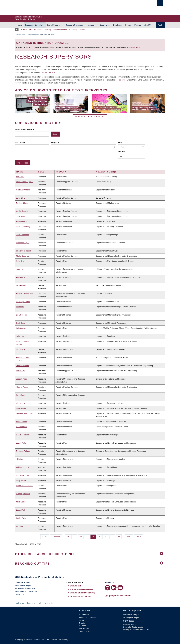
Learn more (47, 73)
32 (107, 536)
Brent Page (21, 395)
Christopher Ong (23, 226)
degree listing (121, 80)
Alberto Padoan (23, 387)
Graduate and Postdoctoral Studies (90, 577)
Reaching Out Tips (77, 30)
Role (120, 142)
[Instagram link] (108, 588)
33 (113, 536)
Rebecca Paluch (23, 451)
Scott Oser (21, 323)
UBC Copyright (51, 640)
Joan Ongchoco (23, 235)
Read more (133, 47)
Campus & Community (74, 25)
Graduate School (20, 34)
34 (120, 536)
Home (19, 25)
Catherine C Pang (24, 475)
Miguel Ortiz (21, 285)
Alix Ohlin (20, 177)
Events (82, 623)
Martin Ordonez (23, 256)
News (81, 620)
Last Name (20, 142)
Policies (138, 25)
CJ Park (19, 526)
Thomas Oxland (23, 366)
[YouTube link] (120, 588)
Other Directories (60, 30)
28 (82, 536)
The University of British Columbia (20, 8)
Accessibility (64, 640)
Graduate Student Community (82, 593)
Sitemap (32, 603)
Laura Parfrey (22, 510)
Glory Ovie (21, 349)
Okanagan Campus (131, 617)
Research (48, 603)
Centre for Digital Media (133, 627)
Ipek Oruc (20, 307)
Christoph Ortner (23, 302)
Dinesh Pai (21, 403)
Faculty (61, 172)
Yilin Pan (20, 459)
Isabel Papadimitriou (25, 486)
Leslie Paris (21, 518)
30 (94, 536)
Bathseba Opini (23, 243)
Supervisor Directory (43, 30)
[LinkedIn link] (114, 588)
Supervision (105, 25)
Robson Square (130, 624)
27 (75, 536)
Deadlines (117, 25)
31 (101, 536)
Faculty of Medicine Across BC (136, 630)
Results (121, 152)
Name (20, 172)
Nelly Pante (21, 480)
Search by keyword (24, 129)
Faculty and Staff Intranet (80, 596)
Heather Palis (22, 427)
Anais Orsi (20, 277)
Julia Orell (20, 261)
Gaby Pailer (21, 408)
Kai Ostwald (21, 328)
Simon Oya (21, 371)
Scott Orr (20, 269)
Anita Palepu (21, 422)
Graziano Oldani (23, 190)
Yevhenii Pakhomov (24, 413)
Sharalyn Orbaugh (24, 251)
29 (88, 536)
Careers (82, 626)
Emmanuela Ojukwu (24, 182)
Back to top (21, 603)
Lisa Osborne (22, 315)
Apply (160, 25)
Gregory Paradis (23, 494)
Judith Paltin (21, 443)
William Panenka (23, 467)
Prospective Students (33, 25)
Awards (91, 25)
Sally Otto (20, 336)
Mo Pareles (21, 502)
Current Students (54, 25)
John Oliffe (21, 198)
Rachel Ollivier (22, 203)
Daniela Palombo (23, 435)
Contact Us (20, 594)
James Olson (22, 216)
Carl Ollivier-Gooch (24, 211)
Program (55, 142)
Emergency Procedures (23, 640)
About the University (87, 617)
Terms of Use (39, 640)
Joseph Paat (21, 379)
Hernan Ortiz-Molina (24, 293)
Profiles (40, 603)
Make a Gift (84, 628)
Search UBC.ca (86, 631)
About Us (148, 25)
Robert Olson (22, 221)
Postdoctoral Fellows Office (81, 589)
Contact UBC (85, 615)
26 (69, 536)
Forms (128, 25)
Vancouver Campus (131, 615)
